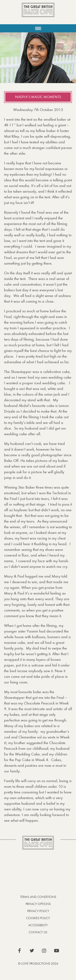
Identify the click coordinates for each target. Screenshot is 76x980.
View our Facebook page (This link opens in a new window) (19, 951)
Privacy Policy (38, 911)
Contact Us (38, 932)
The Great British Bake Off (38, 13)
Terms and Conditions (38, 897)
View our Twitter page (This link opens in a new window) (32, 951)
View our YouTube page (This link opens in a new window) (57, 951)
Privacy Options (38, 904)
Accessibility (38, 925)
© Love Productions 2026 (38, 964)
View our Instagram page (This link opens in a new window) (44, 951)
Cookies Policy (38, 918)
